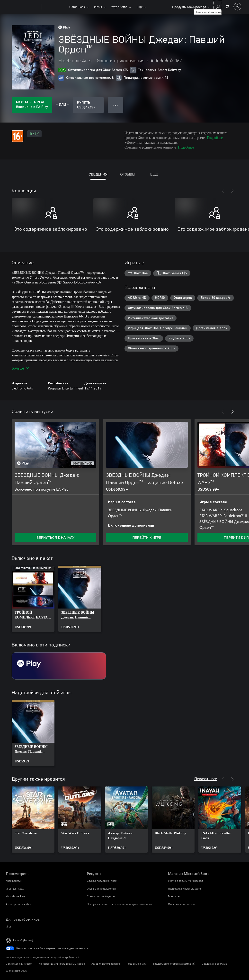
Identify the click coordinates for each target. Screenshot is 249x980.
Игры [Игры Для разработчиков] (9, 926)
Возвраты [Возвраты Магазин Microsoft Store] (174, 896)
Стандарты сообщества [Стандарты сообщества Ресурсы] (101, 896)
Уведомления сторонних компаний (174, 964)
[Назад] (223, 191)
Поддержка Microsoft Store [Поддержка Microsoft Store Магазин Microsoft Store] (184, 888)
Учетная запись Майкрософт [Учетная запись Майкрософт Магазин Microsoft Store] (186, 881)
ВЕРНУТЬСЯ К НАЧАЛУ (55, 537)
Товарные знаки (137, 964)
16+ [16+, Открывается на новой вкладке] (34, 134)
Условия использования (106, 964)
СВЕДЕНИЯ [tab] (98, 174)
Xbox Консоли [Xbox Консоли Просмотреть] (14, 881)
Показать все (206, 779)
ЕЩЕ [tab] (154, 174)
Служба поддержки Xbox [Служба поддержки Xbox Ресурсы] (102, 881)
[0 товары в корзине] (227, 6)
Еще (140, 7)
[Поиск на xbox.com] (218, 6)
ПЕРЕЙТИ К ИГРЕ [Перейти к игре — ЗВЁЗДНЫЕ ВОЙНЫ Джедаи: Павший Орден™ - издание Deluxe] (147, 537)
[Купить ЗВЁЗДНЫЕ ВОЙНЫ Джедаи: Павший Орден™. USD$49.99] (88, 105)
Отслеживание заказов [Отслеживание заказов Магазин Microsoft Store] (182, 904)
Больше (20, 368)
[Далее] (232, 191)
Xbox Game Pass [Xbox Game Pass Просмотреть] (16, 896)
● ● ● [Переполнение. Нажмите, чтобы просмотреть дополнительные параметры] (116, 105)
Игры (98, 7)
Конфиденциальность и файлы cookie (62, 964)
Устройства (119, 7)
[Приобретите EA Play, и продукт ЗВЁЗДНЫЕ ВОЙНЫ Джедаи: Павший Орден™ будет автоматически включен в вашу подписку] (32, 105)
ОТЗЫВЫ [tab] (128, 174)
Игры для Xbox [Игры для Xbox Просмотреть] (15, 888)
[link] (33, 599)
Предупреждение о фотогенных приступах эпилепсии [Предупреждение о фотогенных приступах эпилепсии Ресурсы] (119, 904)
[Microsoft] (22, 7)
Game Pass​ (77, 7)
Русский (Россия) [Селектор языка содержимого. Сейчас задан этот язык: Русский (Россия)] (23, 940)
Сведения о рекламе (214, 964)
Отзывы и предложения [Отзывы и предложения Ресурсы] (101, 888)
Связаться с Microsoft (19, 964)
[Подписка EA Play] (59, 666)
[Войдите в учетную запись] (237, 7)
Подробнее (215, 137)
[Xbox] (55, 7)
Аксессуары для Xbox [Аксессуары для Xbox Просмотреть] (19, 904)
